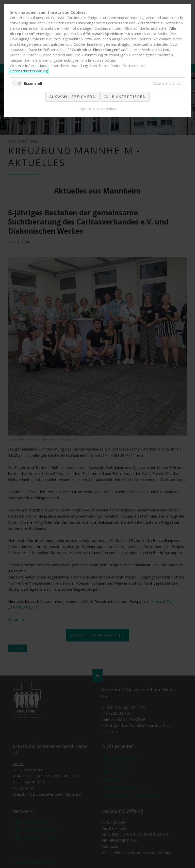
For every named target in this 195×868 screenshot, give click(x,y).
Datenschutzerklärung (29, 71)
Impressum (87, 109)
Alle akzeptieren (125, 97)
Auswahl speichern (73, 97)
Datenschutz (107, 109)
